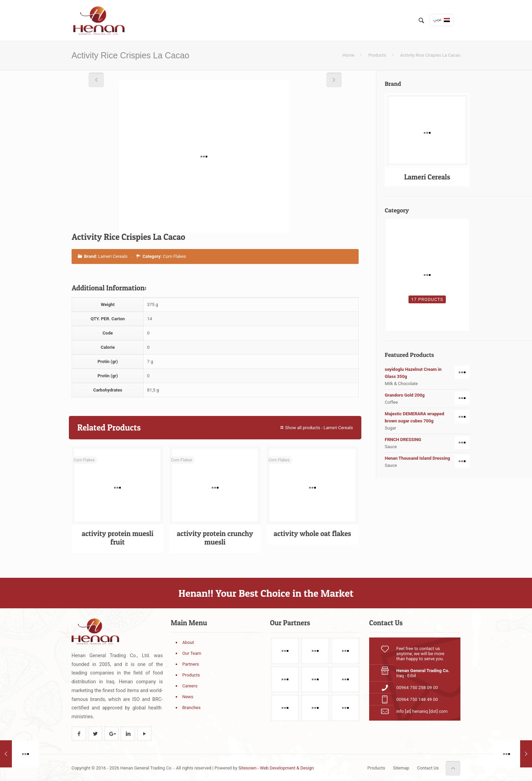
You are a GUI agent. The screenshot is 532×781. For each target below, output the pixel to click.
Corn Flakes (174, 256)
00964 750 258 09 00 (417, 688)
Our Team (192, 653)
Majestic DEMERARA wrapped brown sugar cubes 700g (427, 417)
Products (377, 55)
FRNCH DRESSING (427, 440)
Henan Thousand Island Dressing (427, 458)
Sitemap (401, 768)
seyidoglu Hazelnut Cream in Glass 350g (427, 373)
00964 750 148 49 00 (417, 699)
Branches (191, 708)
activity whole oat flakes (312, 534)
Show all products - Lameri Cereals (316, 428)
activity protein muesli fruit (118, 538)
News (188, 697)
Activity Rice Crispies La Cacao (430, 55)
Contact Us (428, 768)
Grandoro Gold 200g (427, 395)
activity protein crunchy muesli (215, 538)
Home (348, 55)
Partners (191, 664)
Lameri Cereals (113, 256)
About (188, 642)
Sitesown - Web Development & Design (276, 768)
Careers (190, 686)
